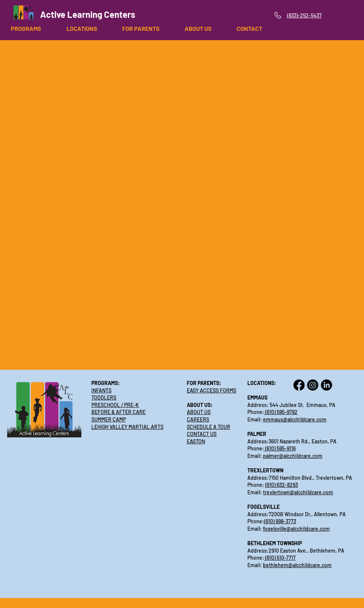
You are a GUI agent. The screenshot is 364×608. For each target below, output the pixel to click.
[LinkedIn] (326, 385)
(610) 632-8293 (282, 485)
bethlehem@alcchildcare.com (297, 565)
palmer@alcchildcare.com (293, 456)
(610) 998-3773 (280, 521)
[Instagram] (313, 385)
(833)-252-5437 (304, 15)
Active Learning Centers (88, 14)
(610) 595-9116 (280, 448)
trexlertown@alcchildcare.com (298, 492)
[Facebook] (299, 385)
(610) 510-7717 (280, 558)
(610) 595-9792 (281, 412)
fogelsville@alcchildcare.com (296, 529)
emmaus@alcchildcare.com (295, 419)
